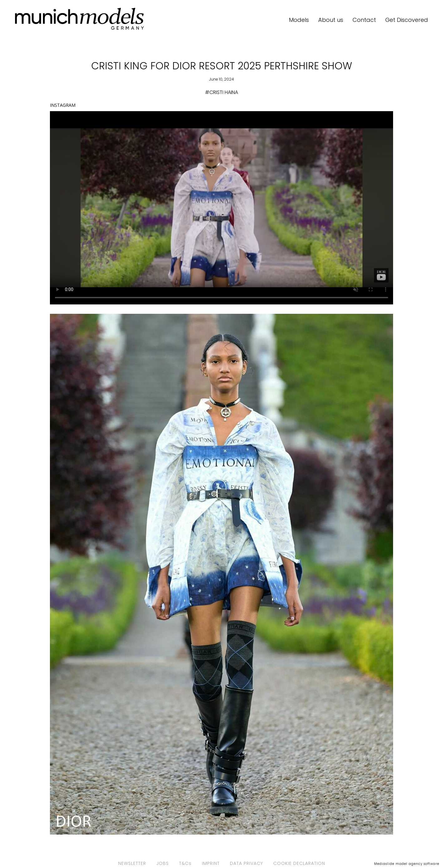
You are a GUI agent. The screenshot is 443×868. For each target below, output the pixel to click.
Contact (364, 20)
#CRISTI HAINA (221, 92)
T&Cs (185, 863)
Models (299, 20)
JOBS (163, 863)
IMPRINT (211, 863)
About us (331, 20)
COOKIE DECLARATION (299, 863)
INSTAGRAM (63, 105)
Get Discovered (407, 20)
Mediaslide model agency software (407, 864)
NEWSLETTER (132, 863)
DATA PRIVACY (246, 863)
